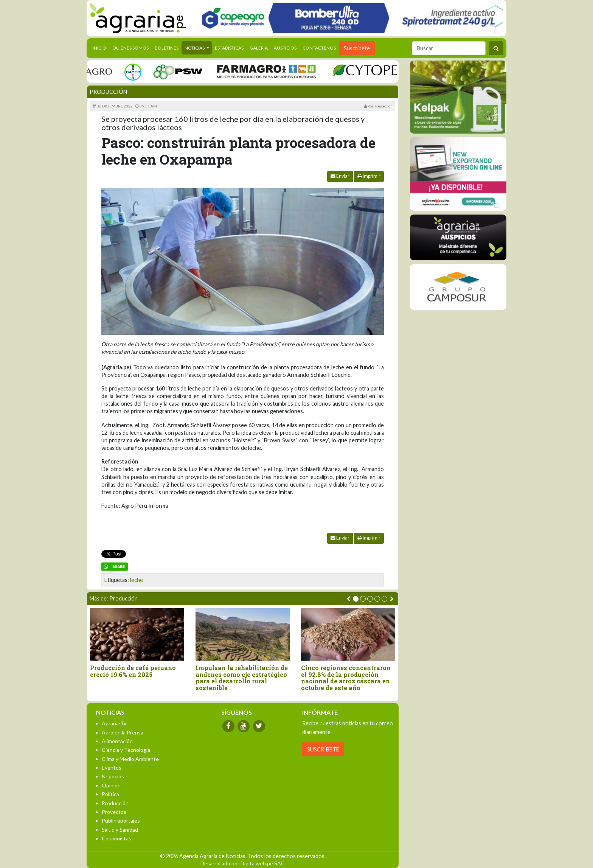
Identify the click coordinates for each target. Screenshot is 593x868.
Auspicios (285, 48)
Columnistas (116, 838)
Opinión (111, 785)
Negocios (113, 776)
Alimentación (117, 741)
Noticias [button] (195, 48)
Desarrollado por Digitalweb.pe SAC (243, 863)
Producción (108, 92)
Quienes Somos (130, 48)
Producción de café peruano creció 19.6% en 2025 (133, 671)
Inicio (101, 47)
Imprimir (369, 176)
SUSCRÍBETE (323, 749)
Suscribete (357, 48)
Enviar (340, 176)
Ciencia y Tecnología (126, 750)
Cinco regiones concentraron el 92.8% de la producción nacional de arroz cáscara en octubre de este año (346, 678)
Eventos (112, 768)
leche (137, 580)
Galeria (259, 48)
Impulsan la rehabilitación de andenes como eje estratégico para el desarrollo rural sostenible (242, 678)
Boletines (167, 48)
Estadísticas (229, 48)
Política (110, 794)
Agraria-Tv (114, 723)
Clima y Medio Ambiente (130, 759)
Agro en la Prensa (123, 732)
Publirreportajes (121, 821)
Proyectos (114, 812)
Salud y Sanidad (120, 830)
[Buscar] (449, 48)
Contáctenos (319, 48)
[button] (356, 599)
